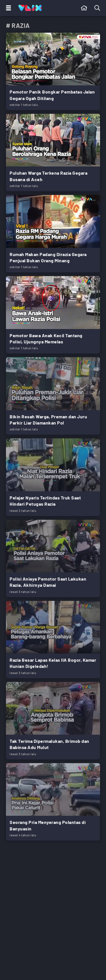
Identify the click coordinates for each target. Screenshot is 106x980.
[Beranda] (84, 8)
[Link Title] (53, 71)
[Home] (30, 8)
